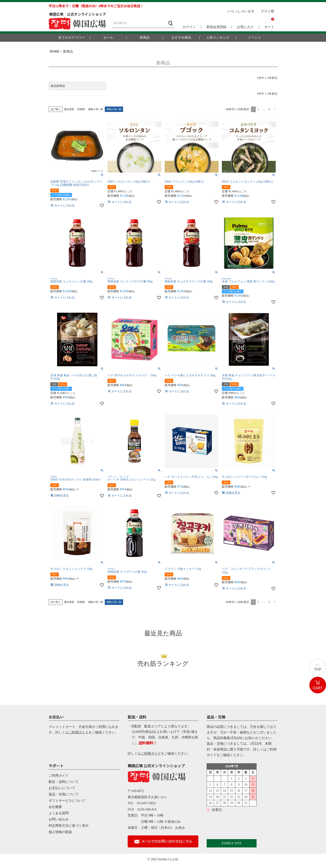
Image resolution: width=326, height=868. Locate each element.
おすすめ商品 (181, 38)
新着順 (81, 109)
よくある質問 (59, 813)
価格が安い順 (96, 109)
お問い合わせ (59, 819)
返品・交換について (64, 794)
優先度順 (69, 109)
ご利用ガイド (79, 732)
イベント (254, 38)
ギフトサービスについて (67, 801)
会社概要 (55, 807)
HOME (55, 51)
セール (108, 38)
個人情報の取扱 (60, 832)
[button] (274, 109)
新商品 (145, 38)
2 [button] (258, 109)
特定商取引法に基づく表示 (69, 826)
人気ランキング (218, 38)
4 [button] (269, 109)
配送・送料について (64, 782)
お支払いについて (62, 788)
